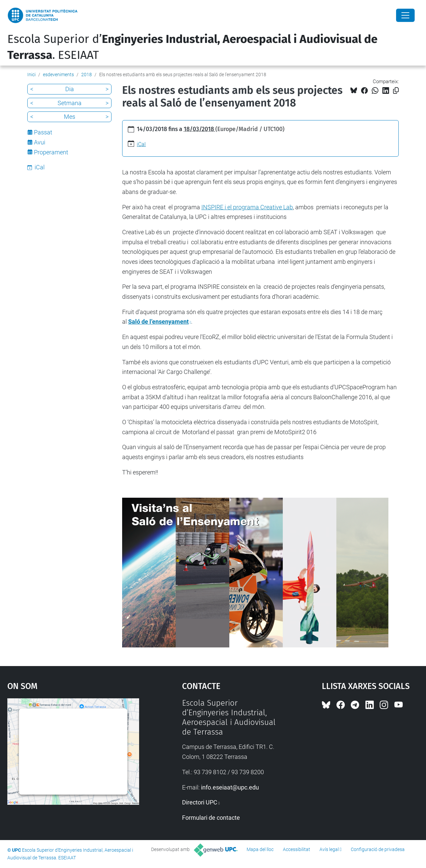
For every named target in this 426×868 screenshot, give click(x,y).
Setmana (70, 103)
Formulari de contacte (211, 818)
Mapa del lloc (260, 849)
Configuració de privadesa (378, 849)
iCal (141, 144)
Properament (51, 152)
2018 (87, 75)
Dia (70, 89)
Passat (43, 132)
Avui (40, 142)
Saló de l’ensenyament (158, 322)
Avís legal (329, 849)
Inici (31, 75)
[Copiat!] (396, 91)
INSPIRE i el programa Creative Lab (247, 207)
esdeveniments (58, 75)
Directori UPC (200, 802)
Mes (70, 117)
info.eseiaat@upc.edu (230, 787)
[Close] (405, 15)
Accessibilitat (297, 849)
